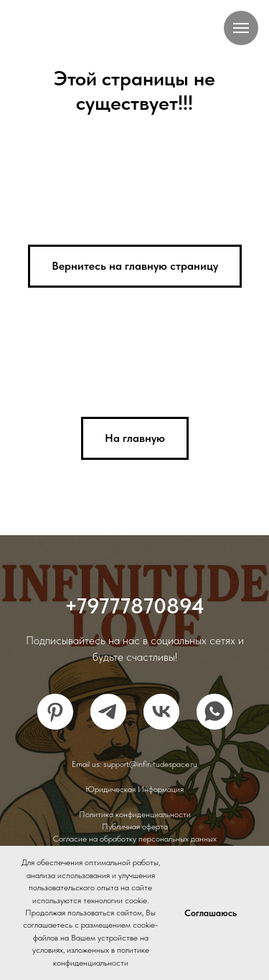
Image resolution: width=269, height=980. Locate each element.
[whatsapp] (214, 712)
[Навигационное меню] (241, 28)
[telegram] (108, 712)
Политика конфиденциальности (135, 814)
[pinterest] (55, 712)
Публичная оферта (135, 826)
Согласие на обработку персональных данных (135, 839)
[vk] (161, 712)
